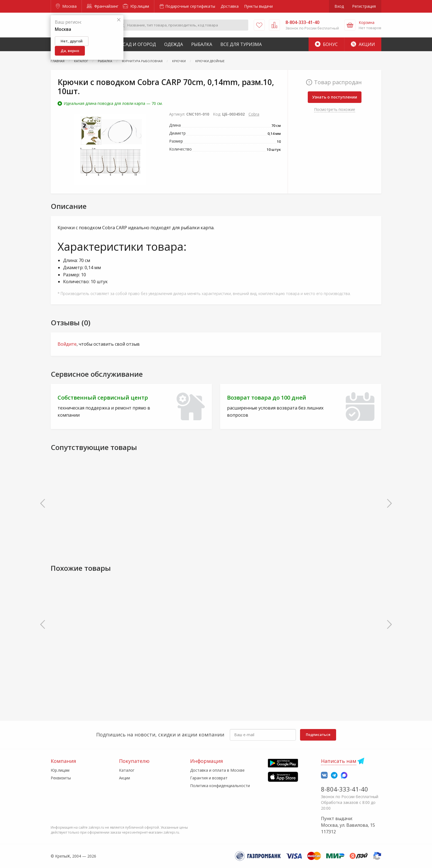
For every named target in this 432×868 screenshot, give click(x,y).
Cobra (254, 114)
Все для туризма (241, 44)
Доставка (230, 6)
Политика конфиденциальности (220, 786)
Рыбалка (202, 44)
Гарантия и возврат (209, 778)
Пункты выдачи (258, 6)
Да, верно (70, 51)
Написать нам (339, 761)
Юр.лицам (136, 6)
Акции (363, 44)
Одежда (174, 44)
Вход (339, 6)
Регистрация (364, 6)
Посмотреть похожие (335, 109)
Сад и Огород (139, 44)
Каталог (127, 770)
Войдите (67, 344)
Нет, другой (72, 41)
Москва (66, 6)
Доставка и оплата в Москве (217, 770)
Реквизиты (61, 778)
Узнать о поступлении (335, 97)
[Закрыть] (119, 20)
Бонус (326, 44)
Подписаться (318, 735)
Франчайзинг (103, 6)
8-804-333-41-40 (345, 789)
